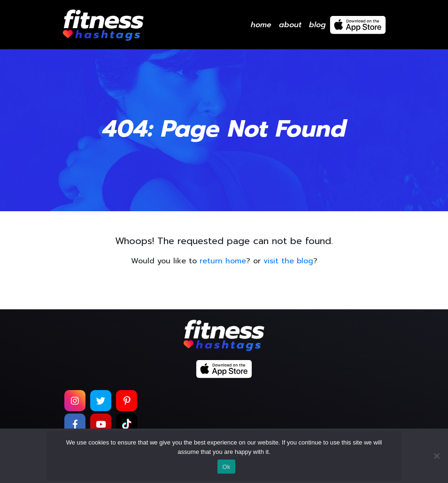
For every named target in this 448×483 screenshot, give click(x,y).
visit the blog (288, 261)
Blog (317, 25)
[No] (436, 456)
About (290, 25)
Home (261, 25)
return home (223, 261)
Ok (226, 467)
